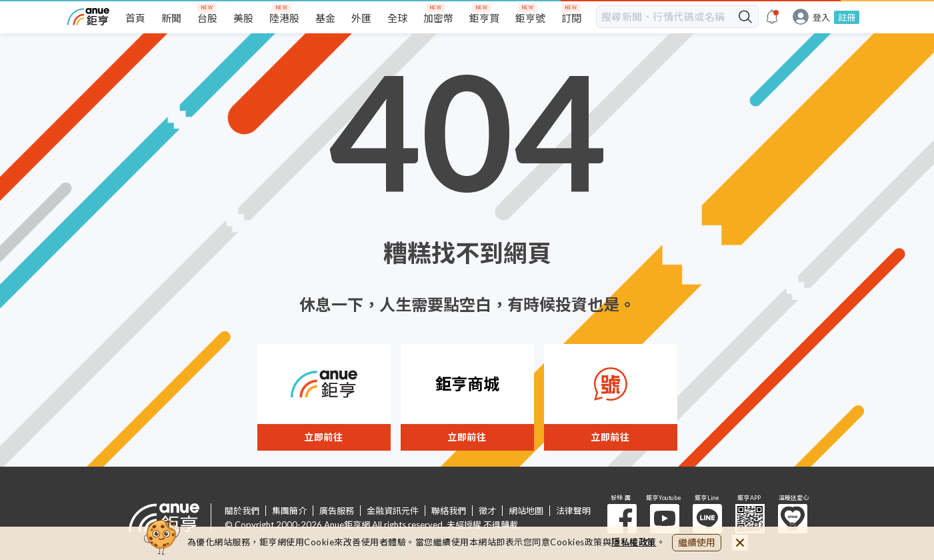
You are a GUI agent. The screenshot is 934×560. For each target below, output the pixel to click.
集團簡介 (289, 511)
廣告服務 (337, 511)
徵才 (487, 511)
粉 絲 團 (622, 519)
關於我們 (242, 511)
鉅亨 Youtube (665, 519)
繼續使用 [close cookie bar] (697, 542)
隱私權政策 (634, 542)
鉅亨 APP (750, 519)
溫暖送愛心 (793, 519)
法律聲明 (573, 511)
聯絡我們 (449, 511)
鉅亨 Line (707, 519)
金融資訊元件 (393, 511)
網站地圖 (526, 511)
